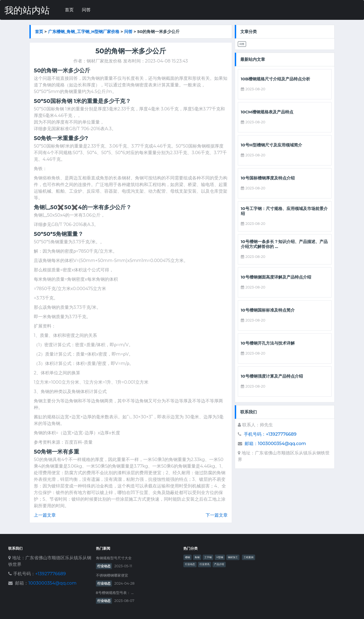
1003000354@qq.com (52, 583)
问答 (86, 10)
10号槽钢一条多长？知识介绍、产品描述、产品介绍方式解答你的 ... (284, 244)
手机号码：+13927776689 (270, 434)
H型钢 (220, 557)
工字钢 (208, 557)
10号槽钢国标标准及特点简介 (268, 310)
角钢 (197, 557)
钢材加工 (233, 557)
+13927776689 (50, 574)
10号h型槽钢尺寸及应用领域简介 (271, 145)
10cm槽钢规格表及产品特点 (267, 112)
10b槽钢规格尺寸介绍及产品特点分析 (276, 79)
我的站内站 (27, 10)
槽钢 (187, 557)
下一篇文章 (217, 515)
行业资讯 (205, 564)
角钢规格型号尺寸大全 (114, 558)
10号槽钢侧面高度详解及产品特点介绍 (276, 277)
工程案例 (249, 557)
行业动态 (104, 566)
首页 (69, 10)
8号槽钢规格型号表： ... (115, 593)
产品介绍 (219, 564)
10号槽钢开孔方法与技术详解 (268, 343)
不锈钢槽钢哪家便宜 (112, 575)
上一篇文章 (45, 515)
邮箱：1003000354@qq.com (275, 444)
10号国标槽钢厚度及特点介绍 (268, 178)
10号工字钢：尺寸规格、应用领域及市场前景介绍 (284, 211)
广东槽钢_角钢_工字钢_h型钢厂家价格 (84, 32)
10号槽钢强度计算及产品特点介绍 (272, 376)
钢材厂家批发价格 (104, 61)
